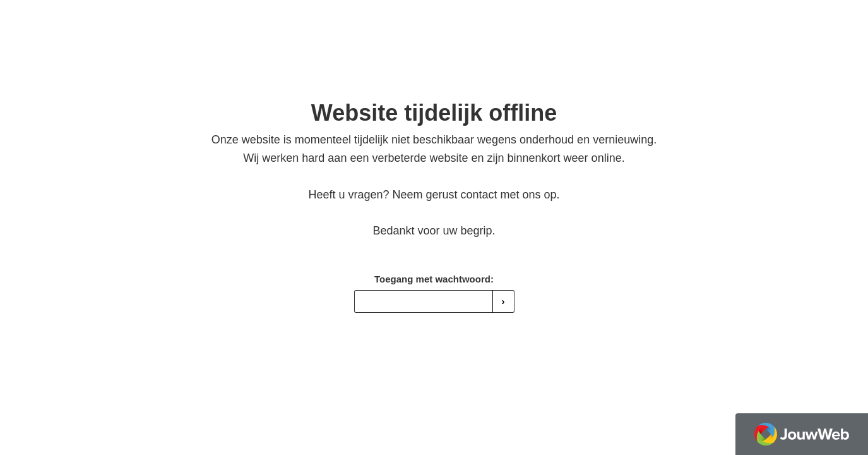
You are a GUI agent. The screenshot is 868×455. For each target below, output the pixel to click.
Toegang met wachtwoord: (434, 279)
